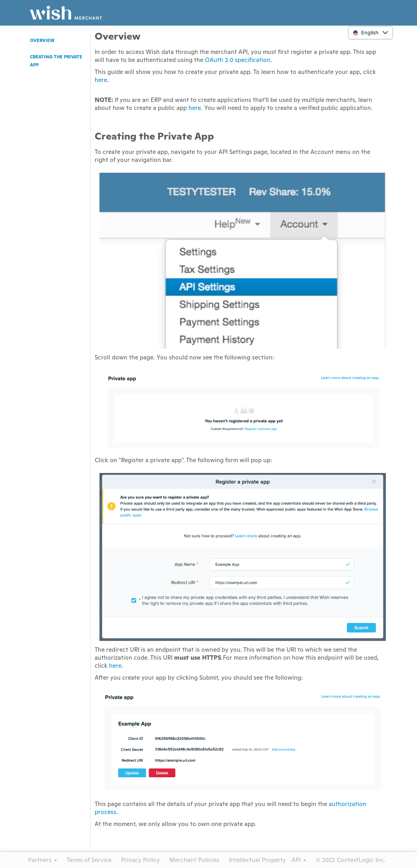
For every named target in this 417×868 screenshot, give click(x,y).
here (101, 80)
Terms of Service (89, 860)
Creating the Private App (56, 61)
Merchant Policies (194, 860)
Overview (42, 40)
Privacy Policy (140, 860)
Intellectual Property (257, 860)
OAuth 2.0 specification (238, 60)
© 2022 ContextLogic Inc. (351, 860)
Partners (43, 860)
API (299, 860)
